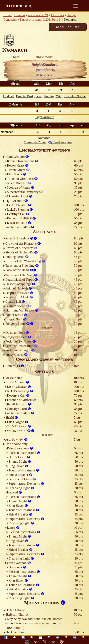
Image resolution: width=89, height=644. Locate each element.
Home (8, 15)
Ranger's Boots (19, 324)
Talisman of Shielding (22, 266)
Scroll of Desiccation (21, 346)
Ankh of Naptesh (19, 288)
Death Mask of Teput (22, 280)
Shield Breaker (19, 183)
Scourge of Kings (21, 187)
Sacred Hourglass (21, 238)
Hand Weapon (17, 157)
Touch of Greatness (22, 179)
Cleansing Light (20, 196)
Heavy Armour (17, 382)
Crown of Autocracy (21, 248)
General (15, 366)
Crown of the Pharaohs (23, 244)
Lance (13, 528)
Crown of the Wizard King (25, 261)
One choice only (16, 444)
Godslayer (17, 567)
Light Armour (17, 201)
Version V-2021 (38, 15)
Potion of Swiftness (21, 341)
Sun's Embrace (19, 426)
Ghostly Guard (19, 409)
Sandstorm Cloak (19, 297)
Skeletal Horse (15, 610)
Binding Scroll (17, 257)
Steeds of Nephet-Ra (21, 252)
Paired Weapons (20, 448)
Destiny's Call (18, 214)
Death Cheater (19, 205)
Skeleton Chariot (17, 614)
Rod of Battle (16, 315)
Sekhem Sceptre (18, 306)
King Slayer (17, 174)
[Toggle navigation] (76, 6)
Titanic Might (18, 170)
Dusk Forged (18, 422)
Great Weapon (19, 563)
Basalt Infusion (19, 223)
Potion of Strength (20, 350)
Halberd (14, 492)
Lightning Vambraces (22, 310)
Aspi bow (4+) (16, 440)
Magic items (14, 378)
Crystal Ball (15, 302)
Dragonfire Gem (18, 337)
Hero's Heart (18, 165)
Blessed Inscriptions (23, 161)
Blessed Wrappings (20, 284)
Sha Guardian (15, 632)
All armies (57, 15)
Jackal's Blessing (20, 209)
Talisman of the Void (21, 275)
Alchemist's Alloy (20, 227)
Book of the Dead (21, 270)
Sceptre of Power (19, 293)
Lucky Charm (16, 355)
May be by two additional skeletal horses (35, 619)
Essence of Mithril (21, 218)
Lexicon (20, 15)
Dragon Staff (16, 319)
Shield (12, 417)
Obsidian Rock (17, 333)
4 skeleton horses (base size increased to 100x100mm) (35, 625)
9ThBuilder (18, 6)
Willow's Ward (21, 431)
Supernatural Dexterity (25, 192)
